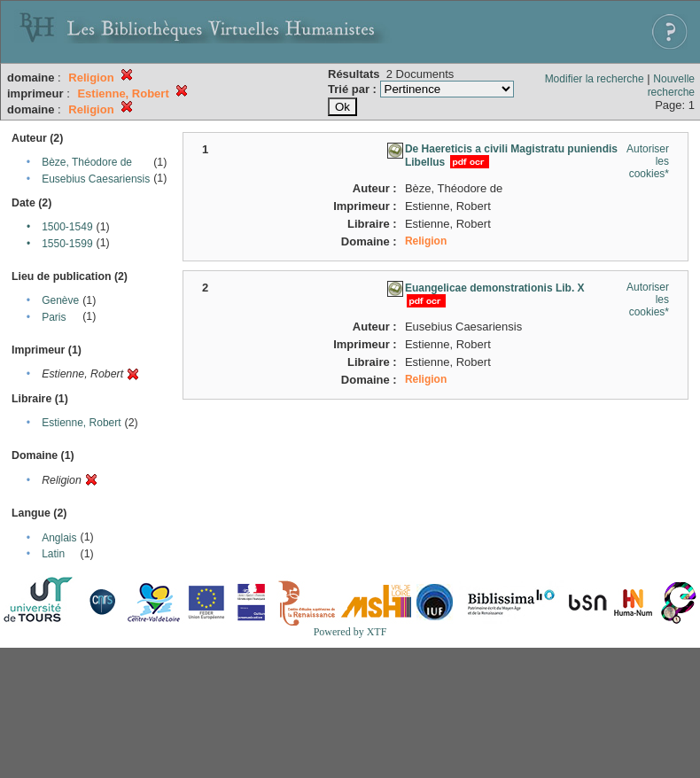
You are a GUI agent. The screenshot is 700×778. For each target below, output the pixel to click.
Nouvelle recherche (671, 86)
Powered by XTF (350, 632)
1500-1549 (67, 227)
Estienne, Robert (81, 423)
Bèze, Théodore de (87, 162)
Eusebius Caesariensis (96, 179)
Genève (60, 300)
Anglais (59, 538)
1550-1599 (67, 244)
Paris (54, 317)
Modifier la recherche (595, 79)
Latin (53, 554)
